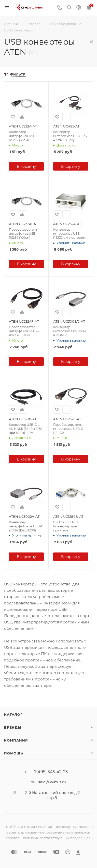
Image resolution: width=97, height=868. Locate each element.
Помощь (14, 753)
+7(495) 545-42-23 (50, 772)
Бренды (13, 727)
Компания (16, 740)
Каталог (13, 714)
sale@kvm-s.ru (52, 782)
